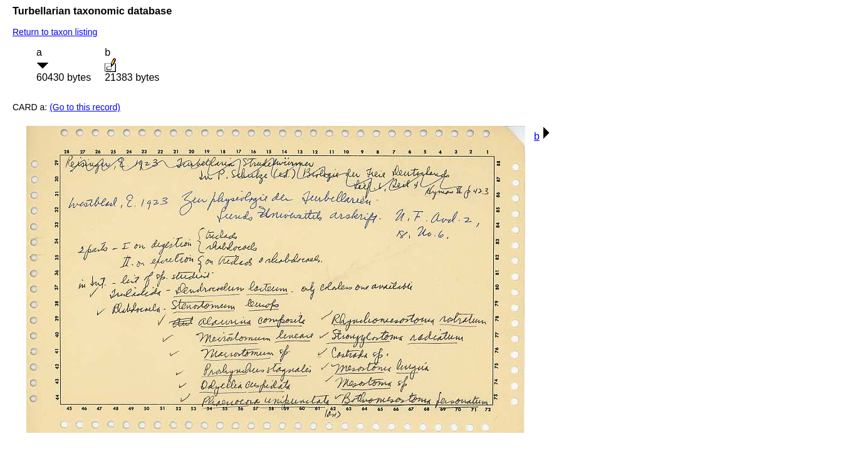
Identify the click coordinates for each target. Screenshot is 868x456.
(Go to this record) (85, 107)
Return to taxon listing (55, 32)
